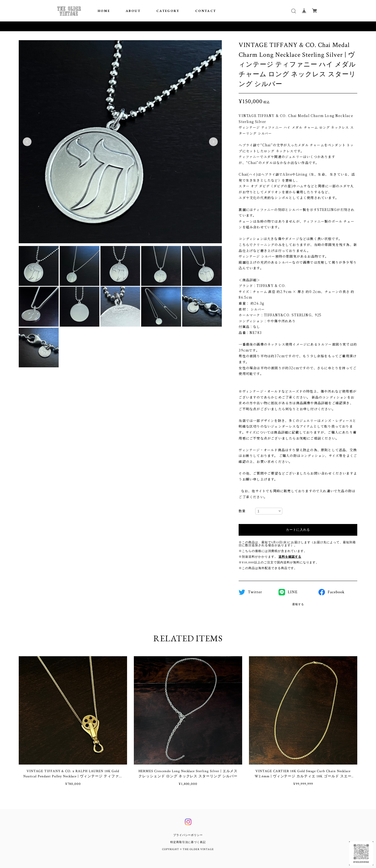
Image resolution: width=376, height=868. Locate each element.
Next (213, 142)
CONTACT (206, 11)
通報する (298, 605)
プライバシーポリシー (188, 835)
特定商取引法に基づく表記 (188, 842)
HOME (104, 11)
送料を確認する (290, 557)
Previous (27, 142)
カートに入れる (298, 530)
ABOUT (133, 11)
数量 (242, 511)
